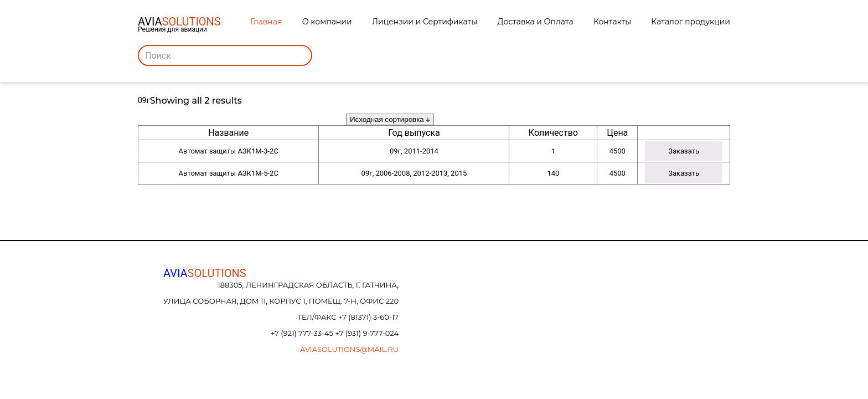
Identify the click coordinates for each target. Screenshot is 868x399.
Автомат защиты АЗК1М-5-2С (229, 173)
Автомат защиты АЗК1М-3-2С (229, 151)
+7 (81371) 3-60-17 (368, 317)
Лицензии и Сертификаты (425, 22)
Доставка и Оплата (536, 22)
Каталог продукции (691, 22)
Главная (266, 22)
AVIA (205, 273)
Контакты (612, 22)
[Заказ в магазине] (390, 119)
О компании (327, 22)
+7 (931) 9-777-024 (367, 333)
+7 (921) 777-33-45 (303, 333)
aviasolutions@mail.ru (349, 349)
